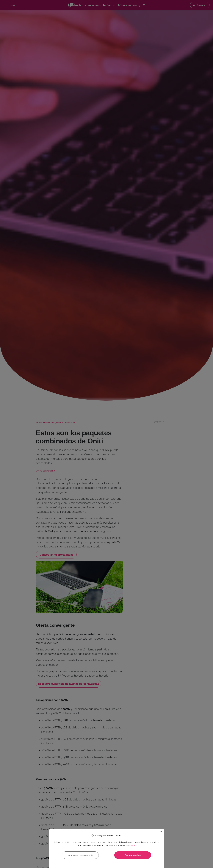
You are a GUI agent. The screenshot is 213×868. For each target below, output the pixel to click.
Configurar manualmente (80, 855)
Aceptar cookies (133, 855)
